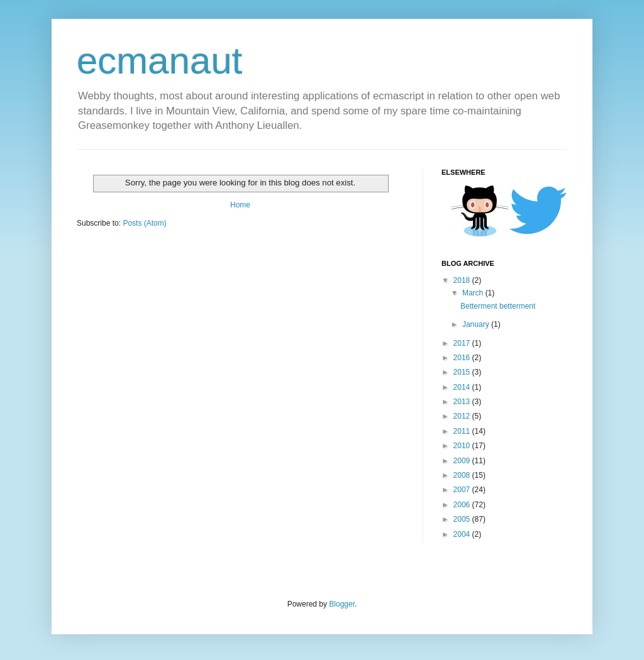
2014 (463, 387)
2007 (463, 490)
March (474, 293)
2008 (463, 475)
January (477, 324)
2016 (463, 358)
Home (240, 205)
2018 (463, 280)
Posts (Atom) (144, 223)
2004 (463, 534)
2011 (463, 431)
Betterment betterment (498, 306)
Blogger (342, 604)
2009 (463, 461)
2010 (463, 446)
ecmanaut (160, 61)
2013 (463, 402)
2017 (463, 343)
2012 (463, 416)
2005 (463, 519)
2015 (463, 372)
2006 (463, 505)
